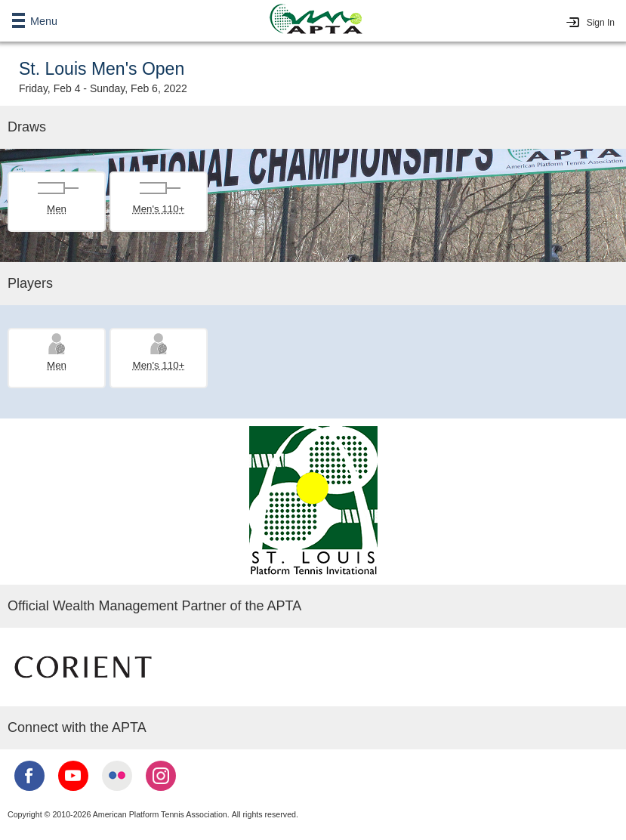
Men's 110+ (159, 209)
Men (57, 209)
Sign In (601, 23)
